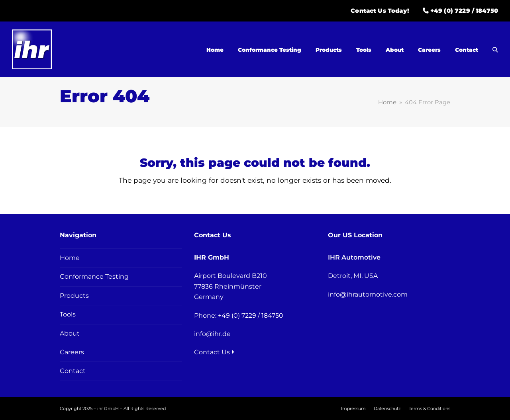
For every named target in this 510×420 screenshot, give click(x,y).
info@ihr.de (212, 334)
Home (70, 258)
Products (74, 296)
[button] (495, 50)
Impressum (353, 408)
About (70, 333)
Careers (72, 352)
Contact (73, 371)
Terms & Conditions (430, 408)
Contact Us (214, 352)
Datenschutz (387, 408)
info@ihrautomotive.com (368, 294)
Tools (68, 314)
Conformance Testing (94, 276)
